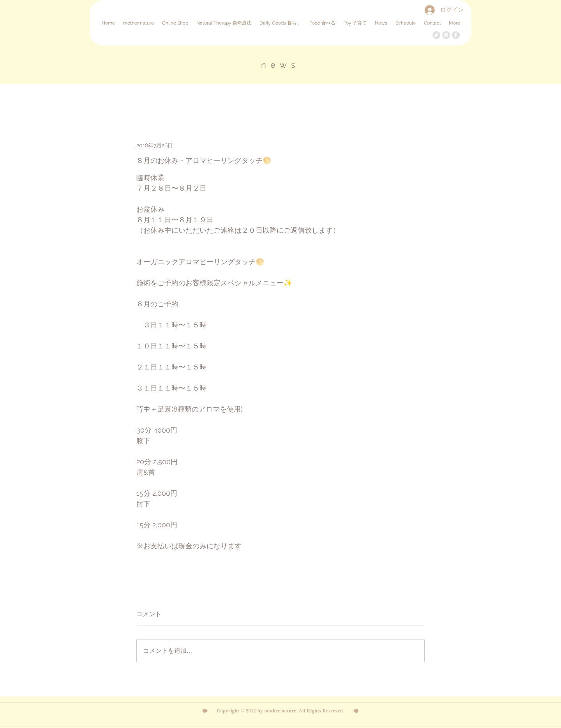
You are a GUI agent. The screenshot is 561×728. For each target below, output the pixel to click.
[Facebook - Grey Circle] (456, 35)
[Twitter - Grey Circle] (436, 35)
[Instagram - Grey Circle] (446, 35)
